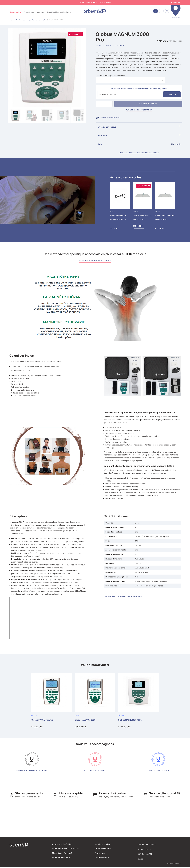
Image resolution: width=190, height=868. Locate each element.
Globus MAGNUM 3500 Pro (131, 721)
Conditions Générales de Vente (66, 850)
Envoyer (172, 94)
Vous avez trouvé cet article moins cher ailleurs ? (139, 153)
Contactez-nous (102, 858)
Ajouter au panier (148, 104)
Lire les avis (176, 144)
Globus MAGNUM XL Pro (43, 721)
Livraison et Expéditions (63, 845)
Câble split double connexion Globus (118, 218)
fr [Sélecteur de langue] (171, 3)
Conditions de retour (61, 858)
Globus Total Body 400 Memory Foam (165, 218)
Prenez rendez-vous (158, 771)
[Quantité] (104, 104)
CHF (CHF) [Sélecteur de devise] (177, 2)
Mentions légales (102, 845)
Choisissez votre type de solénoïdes (110, 76)
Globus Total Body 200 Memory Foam (142, 218)
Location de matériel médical (32, 771)
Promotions (100, 854)
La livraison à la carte (95, 771)
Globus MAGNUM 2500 (86, 721)
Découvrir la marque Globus (95, 261)
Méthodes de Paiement (62, 854)
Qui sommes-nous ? (104, 850)
